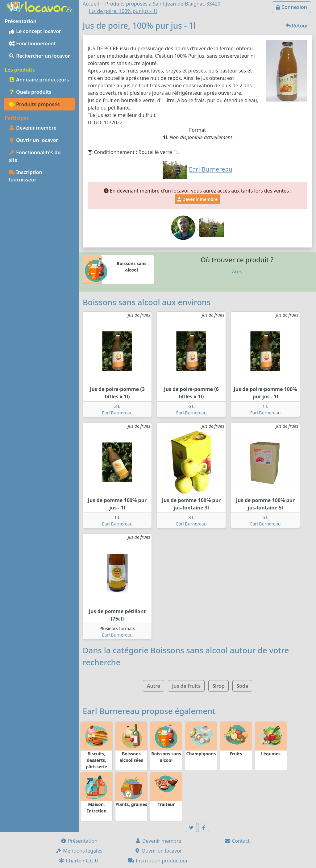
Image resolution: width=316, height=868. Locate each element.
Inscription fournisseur (25, 176)
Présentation (79, 841)
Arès (237, 272)
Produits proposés (34, 104)
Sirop (218, 686)
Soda (242, 686)
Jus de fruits (186, 686)
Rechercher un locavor (39, 56)
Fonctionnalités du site (35, 156)
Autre (154, 686)
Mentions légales (79, 851)
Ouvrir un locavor (33, 140)
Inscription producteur (158, 861)
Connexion (291, 7)
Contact (237, 841)
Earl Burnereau (117, 413)
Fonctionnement (32, 44)
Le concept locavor (35, 31)
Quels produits (30, 92)
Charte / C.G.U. (79, 861)
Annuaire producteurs (39, 80)
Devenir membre (33, 128)
